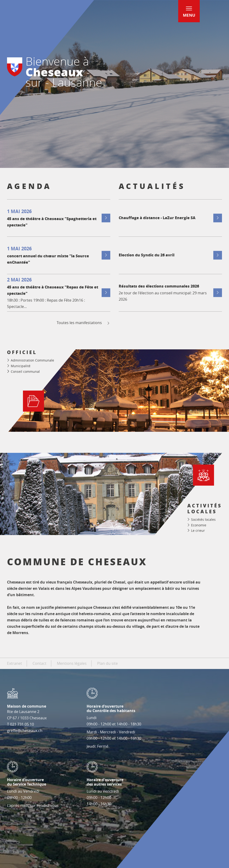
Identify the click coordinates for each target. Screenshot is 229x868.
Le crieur (198, 530)
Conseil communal (25, 371)
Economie (199, 525)
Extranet (15, 663)
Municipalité (21, 366)
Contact (39, 663)
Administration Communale (32, 360)
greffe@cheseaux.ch (25, 731)
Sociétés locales (203, 519)
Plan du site (107, 663)
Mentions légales (72, 663)
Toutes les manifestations (83, 323)
